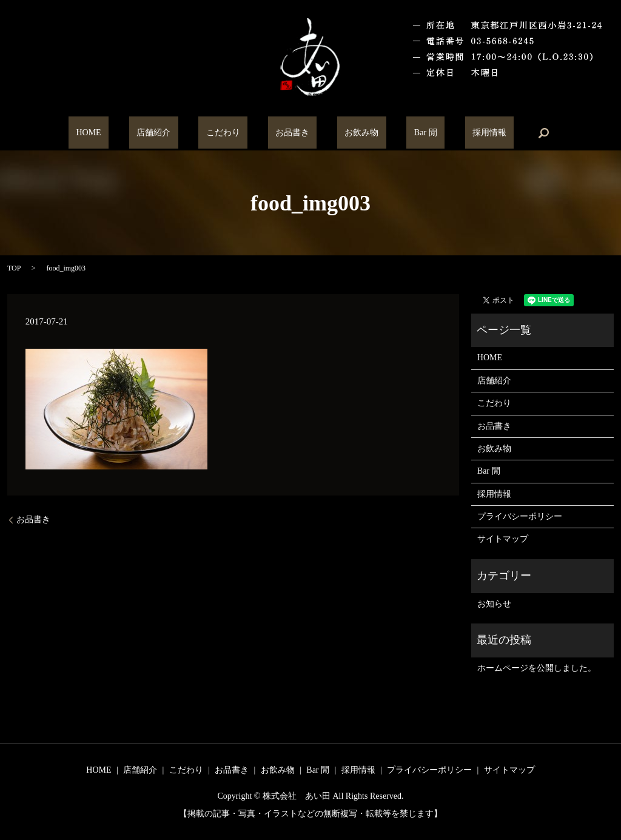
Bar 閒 (395, 133)
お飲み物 (347, 133)
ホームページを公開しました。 (537, 668)
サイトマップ (503, 539)
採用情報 (444, 133)
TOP (14, 268)
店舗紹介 (184, 133)
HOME (134, 133)
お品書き (292, 133)
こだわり (238, 133)
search (491, 133)
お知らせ (494, 604)
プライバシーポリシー (520, 516)
